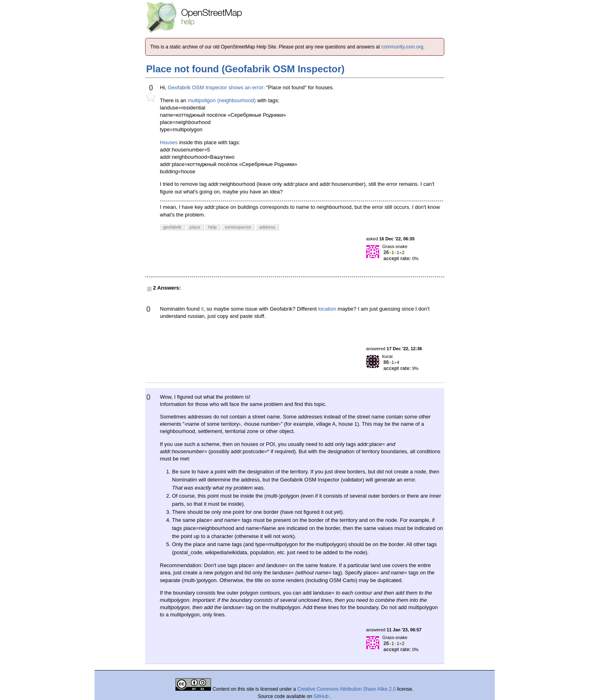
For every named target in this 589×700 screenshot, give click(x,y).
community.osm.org (402, 47)
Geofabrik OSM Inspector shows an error (215, 87)
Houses (169, 142)
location (327, 309)
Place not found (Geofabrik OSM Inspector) (246, 69)
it (202, 309)
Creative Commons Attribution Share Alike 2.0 (346, 689)
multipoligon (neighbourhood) (222, 100)
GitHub (322, 696)
